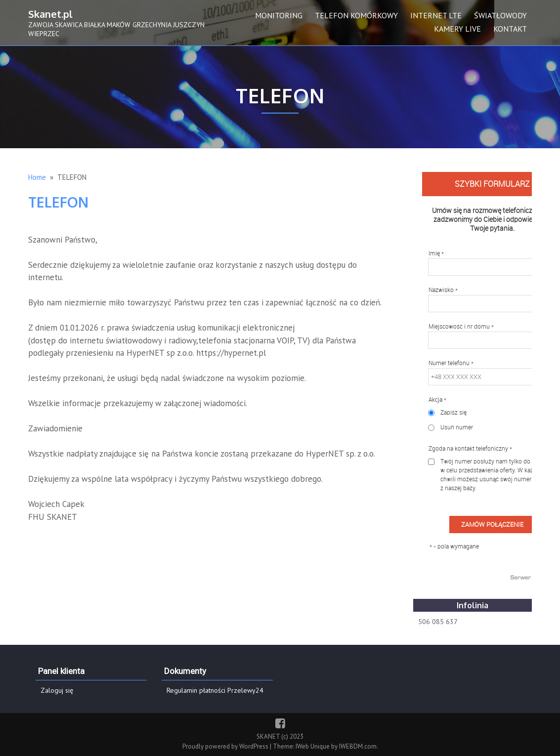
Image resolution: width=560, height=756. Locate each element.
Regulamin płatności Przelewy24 (215, 690)
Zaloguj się (57, 690)
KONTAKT (510, 29)
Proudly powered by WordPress (226, 746)
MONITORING (279, 15)
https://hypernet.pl (231, 353)
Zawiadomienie (55, 428)
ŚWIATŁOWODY (500, 15)
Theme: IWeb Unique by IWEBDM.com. (325, 746)
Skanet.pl (50, 14)
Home (37, 177)
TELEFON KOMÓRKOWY (356, 15)
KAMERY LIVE (457, 29)
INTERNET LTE (436, 15)
